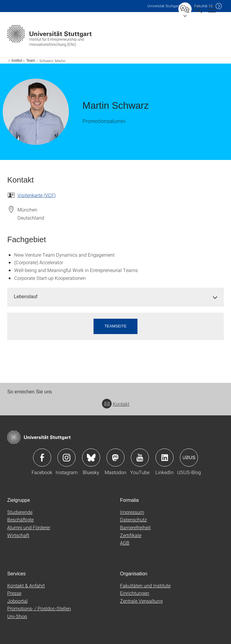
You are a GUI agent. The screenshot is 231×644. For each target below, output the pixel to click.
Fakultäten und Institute (145, 585)
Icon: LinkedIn (165, 458)
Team (31, 61)
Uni (164, 6)
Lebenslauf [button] (26, 297)
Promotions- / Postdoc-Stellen (39, 608)
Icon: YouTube (140, 458)
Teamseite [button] (115, 326)
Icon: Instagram (66, 458)
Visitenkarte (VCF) (37, 195)
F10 (203, 6)
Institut (17, 61)
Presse (14, 593)
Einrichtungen (135, 593)
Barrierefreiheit (135, 527)
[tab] (115, 297)
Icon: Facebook (42, 458)
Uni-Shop (17, 616)
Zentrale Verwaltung (141, 601)
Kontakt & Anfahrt (26, 585)
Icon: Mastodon (115, 458)
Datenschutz (133, 519)
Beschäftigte (20, 519)
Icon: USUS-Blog (189, 458)
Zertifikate (131, 535)
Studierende (20, 512)
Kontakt (116, 404)
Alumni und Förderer (29, 527)
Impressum (132, 512)
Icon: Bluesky (91, 458)
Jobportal (17, 601)
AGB (125, 543)
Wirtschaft (18, 535)
